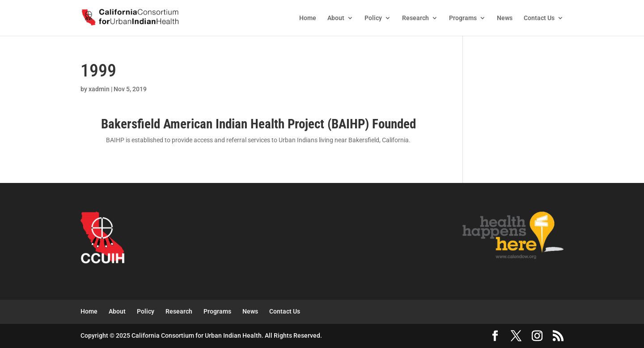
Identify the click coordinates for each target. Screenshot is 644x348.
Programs (463, 18)
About (336, 18)
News (505, 18)
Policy (373, 18)
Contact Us (539, 18)
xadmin (99, 89)
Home (308, 18)
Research (415, 18)
